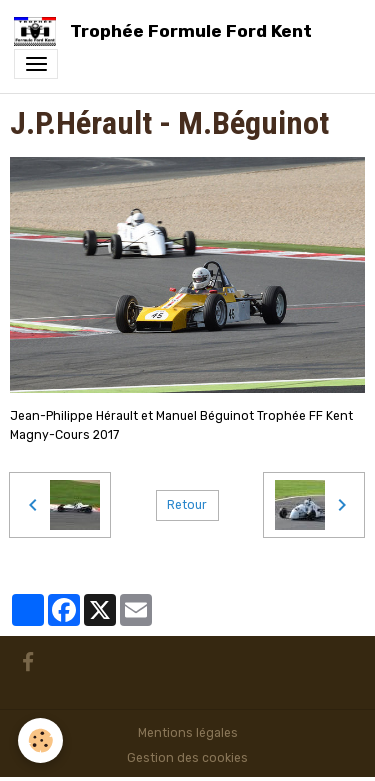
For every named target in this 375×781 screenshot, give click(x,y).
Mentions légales (188, 733)
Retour (187, 505)
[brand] (166, 31)
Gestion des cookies (187, 758)
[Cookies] (40, 740)
